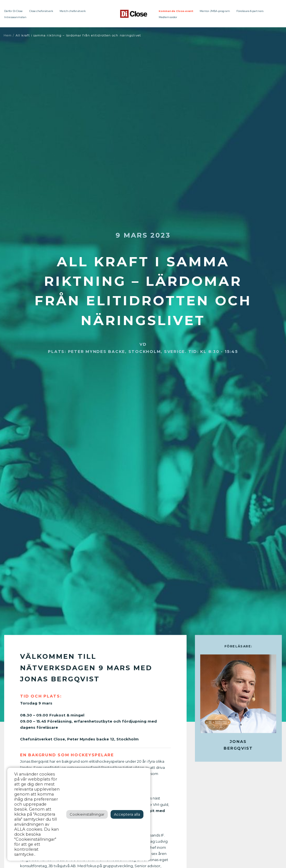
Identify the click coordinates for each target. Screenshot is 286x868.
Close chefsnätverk (41, 11)
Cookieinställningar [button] (87, 814)
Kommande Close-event (176, 11)
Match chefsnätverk (73, 11)
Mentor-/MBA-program (215, 11)
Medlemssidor (168, 17)
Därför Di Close (14, 11)
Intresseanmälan (15, 17)
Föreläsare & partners (250, 11)
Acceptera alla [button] (127, 814)
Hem (8, 35)
